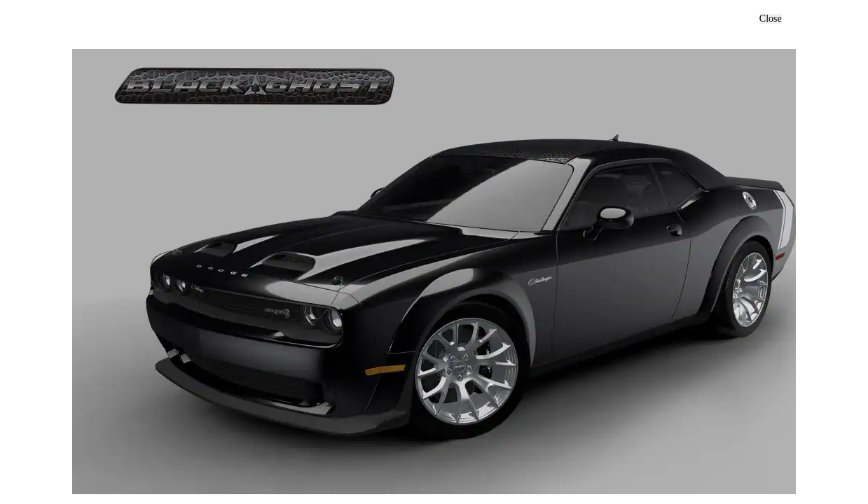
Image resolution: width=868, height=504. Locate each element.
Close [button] (771, 19)
